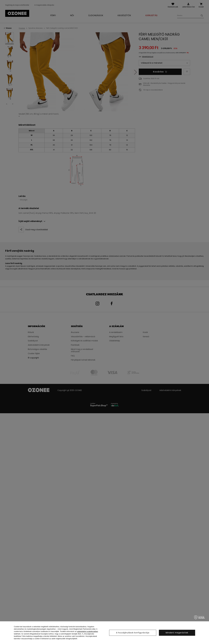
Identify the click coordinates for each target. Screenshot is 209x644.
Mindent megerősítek (177, 633)
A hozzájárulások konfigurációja (133, 633)
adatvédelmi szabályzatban (88, 631)
